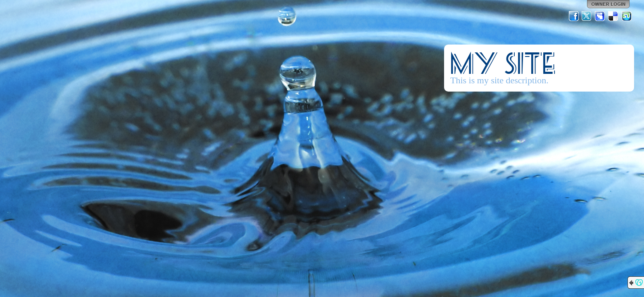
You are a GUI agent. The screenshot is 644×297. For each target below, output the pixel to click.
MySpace (600, 16)
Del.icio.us (613, 16)
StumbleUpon (627, 16)
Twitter (587, 16)
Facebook (574, 16)
